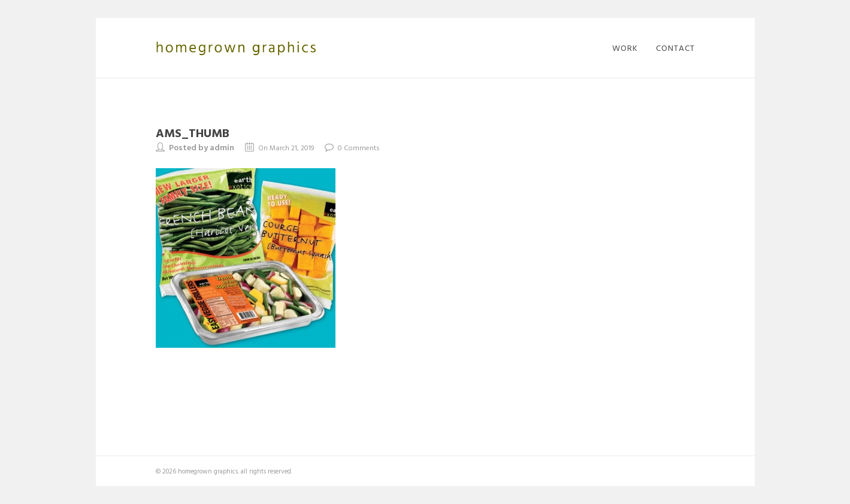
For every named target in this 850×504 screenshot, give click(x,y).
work (625, 48)
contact (675, 48)
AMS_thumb (193, 132)
